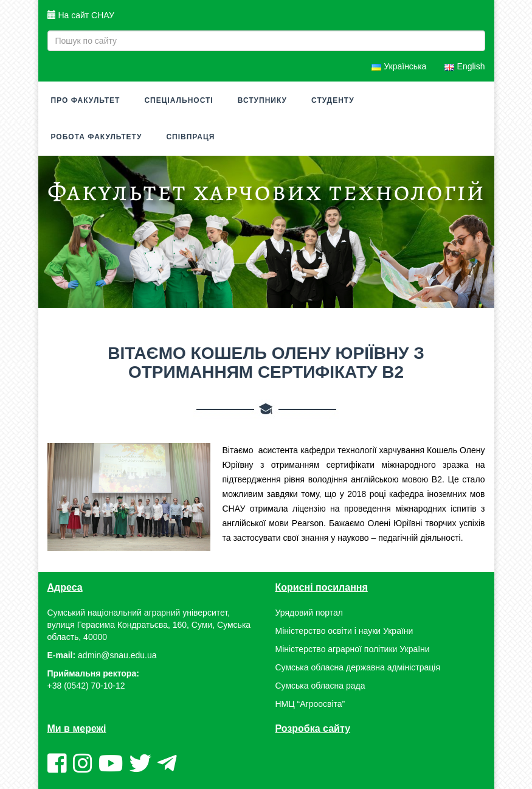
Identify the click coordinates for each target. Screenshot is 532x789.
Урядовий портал (309, 613)
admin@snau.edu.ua (117, 655)
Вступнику (262, 100)
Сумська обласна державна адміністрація (358, 667)
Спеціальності (178, 100)
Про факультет (86, 100)
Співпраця (190, 137)
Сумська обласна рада (320, 686)
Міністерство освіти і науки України (344, 631)
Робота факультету (97, 137)
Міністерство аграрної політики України (353, 649)
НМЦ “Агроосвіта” (310, 704)
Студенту (333, 100)
